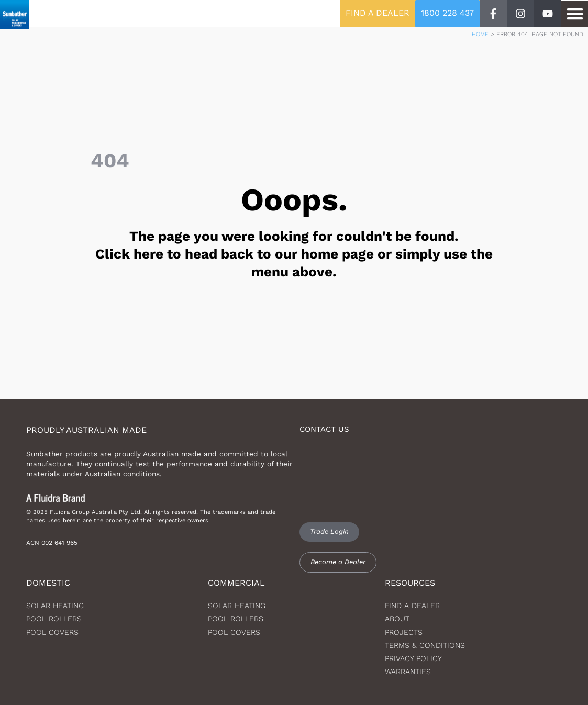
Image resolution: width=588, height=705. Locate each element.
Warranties (408, 672)
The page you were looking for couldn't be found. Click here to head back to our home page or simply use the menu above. (294, 254)
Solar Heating (237, 606)
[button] (575, 14)
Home (480, 34)
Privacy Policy (413, 658)
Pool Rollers (54, 619)
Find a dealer (412, 606)
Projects (404, 632)
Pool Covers (52, 632)
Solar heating (55, 606)
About (397, 619)
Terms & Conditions (425, 645)
